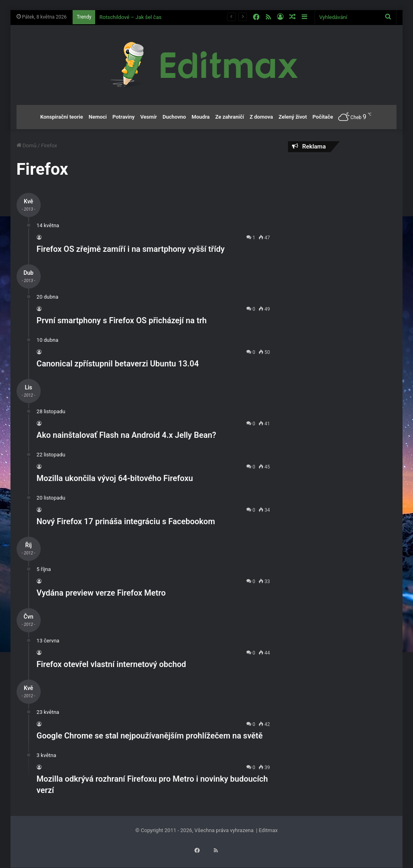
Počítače (323, 117)
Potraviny (124, 117)
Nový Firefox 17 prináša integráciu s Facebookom (126, 521)
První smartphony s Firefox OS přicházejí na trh (122, 320)
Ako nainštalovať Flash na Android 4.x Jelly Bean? (126, 435)
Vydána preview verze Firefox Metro (101, 593)
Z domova (261, 117)
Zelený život (293, 117)
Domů (27, 145)
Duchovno (174, 117)
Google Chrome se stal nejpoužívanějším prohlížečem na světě (150, 736)
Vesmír (149, 117)
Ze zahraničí (230, 117)
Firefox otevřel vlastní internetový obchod (112, 664)
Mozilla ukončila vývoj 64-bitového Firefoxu (115, 478)
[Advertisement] (342, 211)
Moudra (201, 117)
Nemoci (98, 117)
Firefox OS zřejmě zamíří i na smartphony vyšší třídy (131, 249)
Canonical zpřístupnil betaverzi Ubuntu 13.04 (118, 364)
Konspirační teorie (62, 117)
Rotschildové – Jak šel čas (130, 17)
